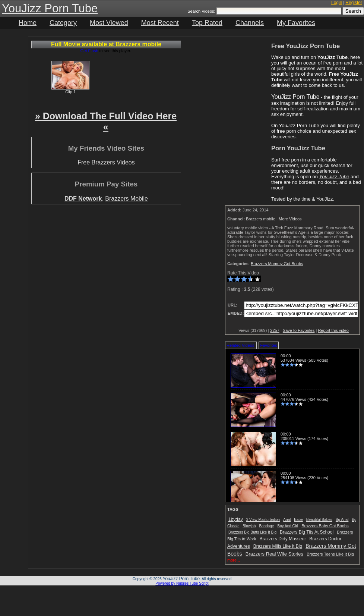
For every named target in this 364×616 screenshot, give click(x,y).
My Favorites (296, 23)
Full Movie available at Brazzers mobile (106, 44)
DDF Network (83, 199)
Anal (287, 520)
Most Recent (160, 23)
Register (354, 3)
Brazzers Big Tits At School (307, 532)
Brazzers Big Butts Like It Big (252, 532)
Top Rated (207, 23)
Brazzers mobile (261, 219)
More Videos (290, 219)
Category (63, 23)
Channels (250, 23)
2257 (275, 330)
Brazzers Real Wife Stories (274, 554)
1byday (236, 519)
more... (234, 560)
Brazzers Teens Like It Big (330, 554)
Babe (298, 520)
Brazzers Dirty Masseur (283, 539)
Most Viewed (109, 23)
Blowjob (249, 526)
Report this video (333, 330)
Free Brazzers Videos (106, 162)
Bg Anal (342, 520)
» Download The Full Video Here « (106, 121)
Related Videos (240, 345)
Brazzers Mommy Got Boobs (277, 264)
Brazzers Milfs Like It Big (278, 546)
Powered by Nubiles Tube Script (182, 583)
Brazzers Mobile (126, 199)
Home (28, 23)
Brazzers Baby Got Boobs (325, 526)
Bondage (266, 526)
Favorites (268, 345)
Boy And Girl (288, 526)
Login (337, 3)
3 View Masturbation (263, 520)
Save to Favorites (299, 330)
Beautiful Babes (319, 520)
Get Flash (89, 51)
